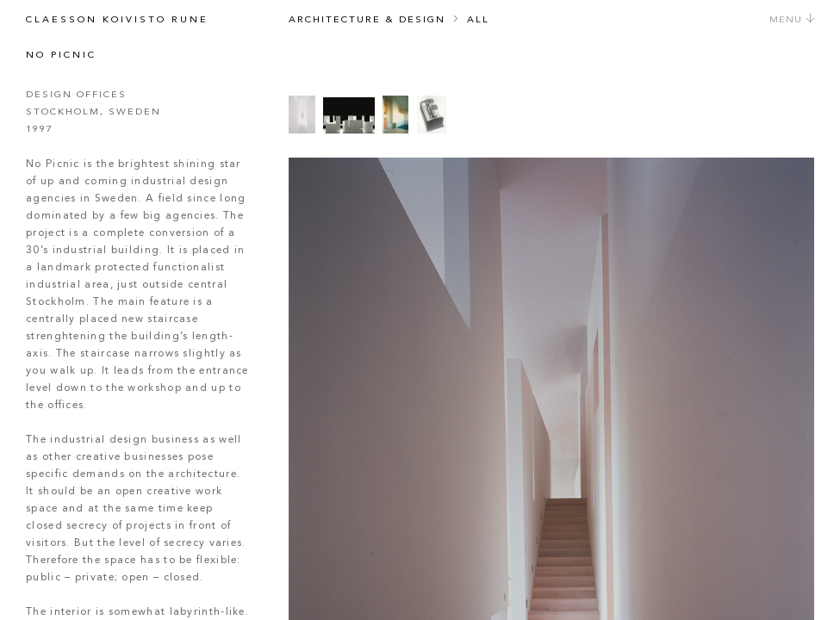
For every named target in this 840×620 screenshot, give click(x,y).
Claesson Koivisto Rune (117, 20)
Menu (792, 20)
